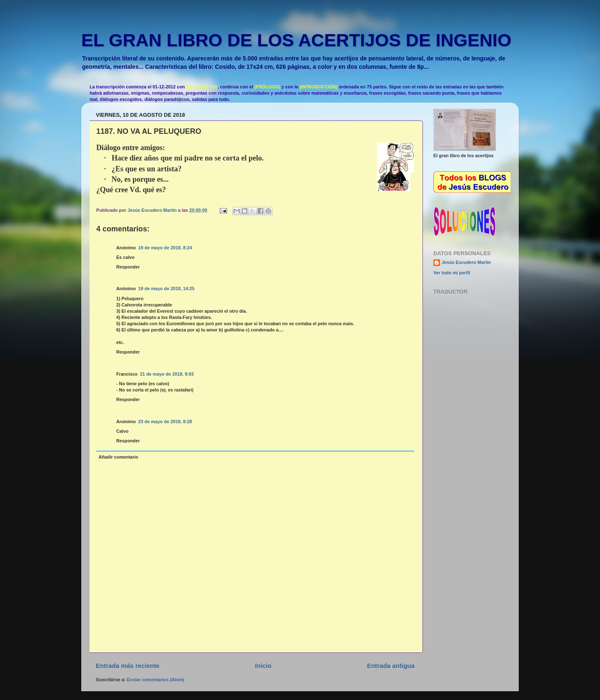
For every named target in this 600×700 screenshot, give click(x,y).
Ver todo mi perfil (452, 273)
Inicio (263, 666)
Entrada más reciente (128, 666)
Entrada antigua (391, 666)
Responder (128, 267)
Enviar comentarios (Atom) (155, 680)
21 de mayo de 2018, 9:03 (167, 374)
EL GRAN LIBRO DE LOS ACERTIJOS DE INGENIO (296, 40)
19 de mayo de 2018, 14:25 (166, 289)
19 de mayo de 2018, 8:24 (165, 248)
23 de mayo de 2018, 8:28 (165, 422)
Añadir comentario (118, 457)
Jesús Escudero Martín (466, 262)
